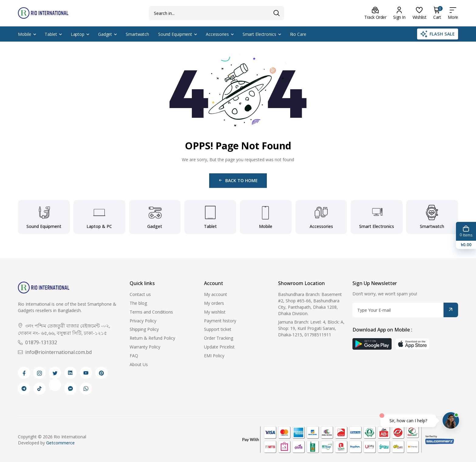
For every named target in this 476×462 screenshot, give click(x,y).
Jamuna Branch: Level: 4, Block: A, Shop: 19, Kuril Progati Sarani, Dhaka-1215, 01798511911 (311, 328)
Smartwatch (137, 34)
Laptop (78, 34)
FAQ (134, 356)
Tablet (51, 34)
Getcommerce (60, 443)
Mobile (24, 34)
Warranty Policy (145, 347)
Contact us (140, 294)
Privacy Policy (143, 321)
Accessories (217, 34)
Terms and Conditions (151, 312)
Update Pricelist (219, 347)
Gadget (105, 34)
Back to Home (238, 180)
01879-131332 (37, 342)
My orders (214, 303)
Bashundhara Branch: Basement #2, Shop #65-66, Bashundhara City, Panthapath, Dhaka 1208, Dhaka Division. (310, 304)
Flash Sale (438, 34)
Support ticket (218, 329)
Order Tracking (219, 338)
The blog (138, 303)
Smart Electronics (259, 34)
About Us (139, 364)
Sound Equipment (175, 34)
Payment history (220, 321)
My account (216, 294)
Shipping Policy (144, 329)
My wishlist (215, 312)
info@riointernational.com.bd (55, 352)
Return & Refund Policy (152, 338)
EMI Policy (214, 356)
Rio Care (298, 34)
